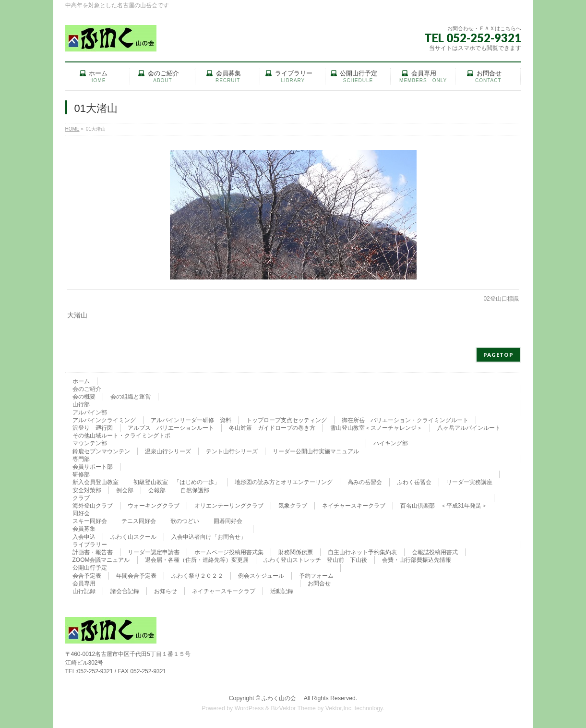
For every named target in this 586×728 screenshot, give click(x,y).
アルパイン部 (90, 413)
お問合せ (319, 583)
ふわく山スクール (133, 537)
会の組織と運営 (131, 397)
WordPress (249, 708)
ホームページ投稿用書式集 (229, 552)
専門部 (81, 459)
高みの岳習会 (365, 482)
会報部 (157, 490)
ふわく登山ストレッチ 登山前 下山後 (315, 560)
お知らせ (166, 591)
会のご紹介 (87, 389)
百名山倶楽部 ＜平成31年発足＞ (444, 506)
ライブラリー (90, 545)
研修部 (81, 474)
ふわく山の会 (282, 698)
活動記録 (282, 591)
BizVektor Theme (293, 708)
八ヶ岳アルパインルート (469, 428)
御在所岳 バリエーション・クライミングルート (405, 420)
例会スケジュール (261, 576)
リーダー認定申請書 (154, 552)
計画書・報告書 (93, 552)
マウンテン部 (90, 443)
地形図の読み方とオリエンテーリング (284, 482)
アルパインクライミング (104, 420)
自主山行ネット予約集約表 (362, 552)
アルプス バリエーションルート (171, 428)
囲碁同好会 (228, 521)
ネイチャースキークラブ (354, 506)
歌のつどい (185, 521)
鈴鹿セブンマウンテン (101, 451)
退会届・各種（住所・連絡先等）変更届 (197, 560)
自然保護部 (195, 490)
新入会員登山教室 (96, 482)
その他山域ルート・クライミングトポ (121, 436)
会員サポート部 (93, 467)
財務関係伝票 (296, 552)
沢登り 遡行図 (93, 428)
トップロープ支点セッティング (287, 420)
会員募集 (84, 529)
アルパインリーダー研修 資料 (191, 420)
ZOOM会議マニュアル (101, 560)
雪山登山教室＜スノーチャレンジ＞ (376, 428)
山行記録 (84, 591)
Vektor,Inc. (339, 708)
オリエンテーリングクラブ (229, 506)
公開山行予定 (90, 568)
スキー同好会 (90, 521)
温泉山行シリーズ (168, 451)
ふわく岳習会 (414, 482)
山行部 (81, 404)
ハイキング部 (391, 443)
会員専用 (84, 583)
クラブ (81, 498)
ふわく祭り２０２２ (197, 576)
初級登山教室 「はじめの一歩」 (177, 482)
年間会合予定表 (136, 576)
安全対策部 (87, 490)
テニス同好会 (139, 521)
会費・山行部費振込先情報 (417, 560)
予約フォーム (316, 576)
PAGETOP (498, 355)
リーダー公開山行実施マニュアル (316, 451)
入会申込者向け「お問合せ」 (209, 537)
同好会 (81, 513)
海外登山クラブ (93, 506)
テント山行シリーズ (232, 451)
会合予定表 (87, 576)
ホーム (81, 381)
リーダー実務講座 (469, 482)
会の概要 (84, 397)
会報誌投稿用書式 (435, 552)
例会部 (125, 490)
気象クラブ (293, 506)
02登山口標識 (501, 299)
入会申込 (84, 537)
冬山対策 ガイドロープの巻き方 (272, 428)
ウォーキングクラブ (154, 506)
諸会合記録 (125, 591)
